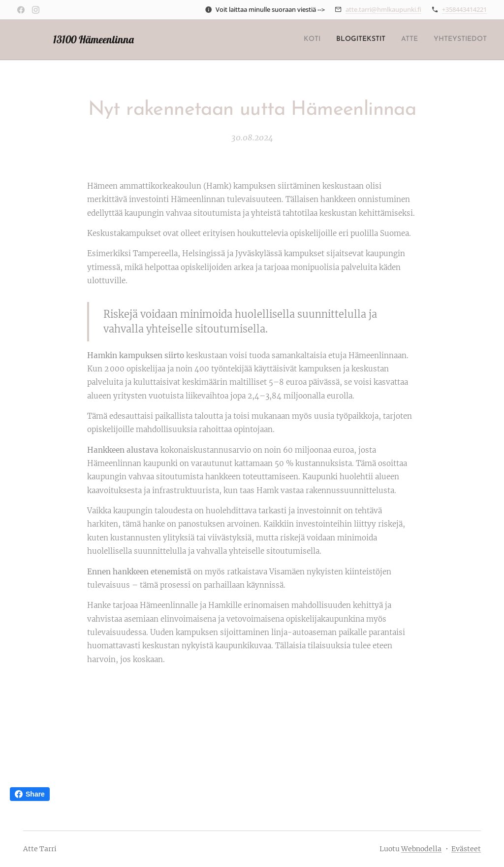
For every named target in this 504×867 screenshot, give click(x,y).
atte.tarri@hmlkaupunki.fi (383, 9)
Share (30, 794)
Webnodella (421, 849)
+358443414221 (464, 9)
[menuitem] (442, 40)
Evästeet (466, 849)
